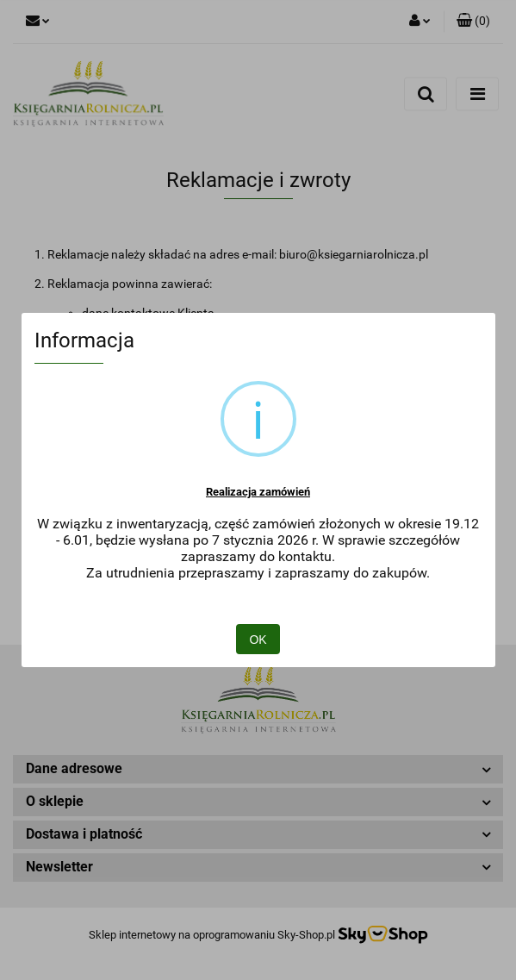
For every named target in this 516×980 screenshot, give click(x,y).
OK (258, 640)
